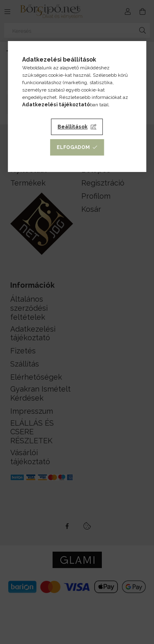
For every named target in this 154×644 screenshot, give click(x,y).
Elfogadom (73, 147)
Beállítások (72, 127)
